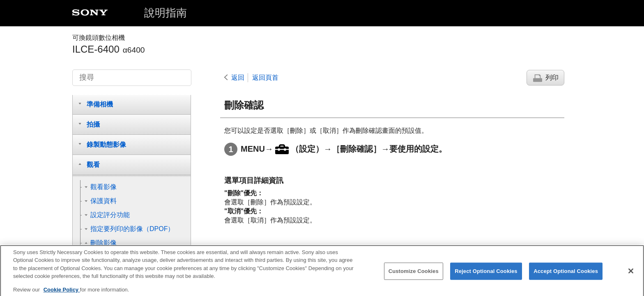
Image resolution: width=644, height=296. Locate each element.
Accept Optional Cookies (566, 276)
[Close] (631, 276)
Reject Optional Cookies (486, 276)
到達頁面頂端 (542, 249)
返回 (238, 77)
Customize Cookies (414, 276)
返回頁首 (265, 77)
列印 (552, 77)
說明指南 (166, 13)
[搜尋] (132, 78)
